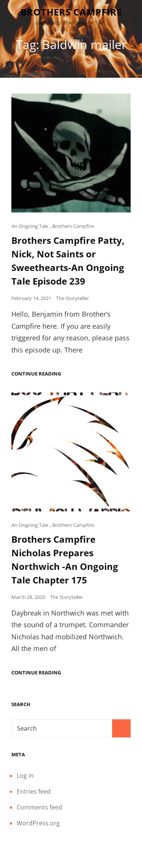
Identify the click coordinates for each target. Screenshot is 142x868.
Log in (25, 776)
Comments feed (39, 807)
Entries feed (34, 791)
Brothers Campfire (71, 12)
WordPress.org (38, 823)
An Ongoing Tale (30, 226)
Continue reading (36, 374)
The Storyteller (73, 298)
